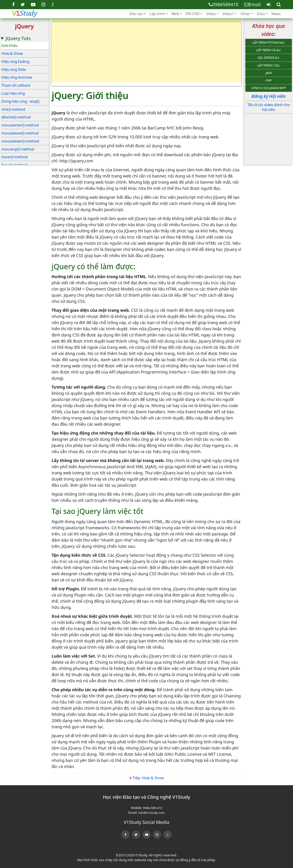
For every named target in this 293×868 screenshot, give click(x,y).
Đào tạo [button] (136, 14)
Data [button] (261, 14)
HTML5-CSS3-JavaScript (269, 88)
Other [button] (245, 14)
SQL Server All (269, 58)
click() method (13, 109)
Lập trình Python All (269, 42)
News (276, 14)
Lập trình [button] (157, 14)
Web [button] (175, 14)
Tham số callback (16, 85)
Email (252, 4)
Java (269, 73)
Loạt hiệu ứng (13, 93)
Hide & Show (12, 54)
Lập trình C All (269, 65)
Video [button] (211, 14)
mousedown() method (20, 141)
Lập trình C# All (269, 50)
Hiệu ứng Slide (14, 70)
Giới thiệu (10, 46)
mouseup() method (18, 149)
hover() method (15, 157)
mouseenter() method (20, 125)
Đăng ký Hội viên (269, 96)
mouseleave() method (20, 133)
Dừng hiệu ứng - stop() (20, 101)
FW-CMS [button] (193, 14)
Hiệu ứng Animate (17, 77)
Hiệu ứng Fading (15, 62)
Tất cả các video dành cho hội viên (269, 107)
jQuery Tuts (18, 38)
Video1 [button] (228, 14)
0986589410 (223, 4)
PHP (269, 80)
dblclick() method (16, 117)
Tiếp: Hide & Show (146, 778)
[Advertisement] (146, 54)
